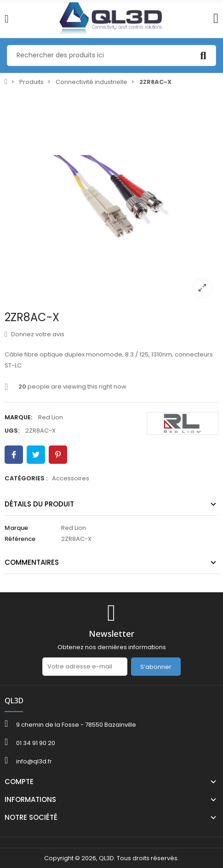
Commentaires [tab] (32, 562)
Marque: (18, 417)
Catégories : (26, 478)
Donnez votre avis (34, 334)
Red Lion (51, 417)
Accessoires (71, 478)
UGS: (12, 431)
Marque (16, 528)
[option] (111, 198)
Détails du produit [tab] (39, 504)
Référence (20, 539)
